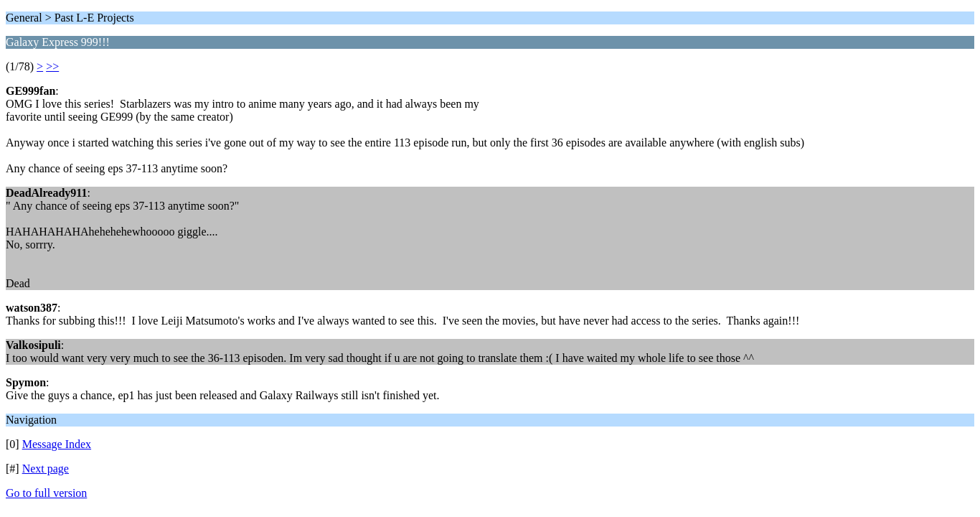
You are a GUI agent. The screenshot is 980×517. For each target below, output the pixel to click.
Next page (46, 469)
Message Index (57, 444)
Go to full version (46, 493)
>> (52, 66)
